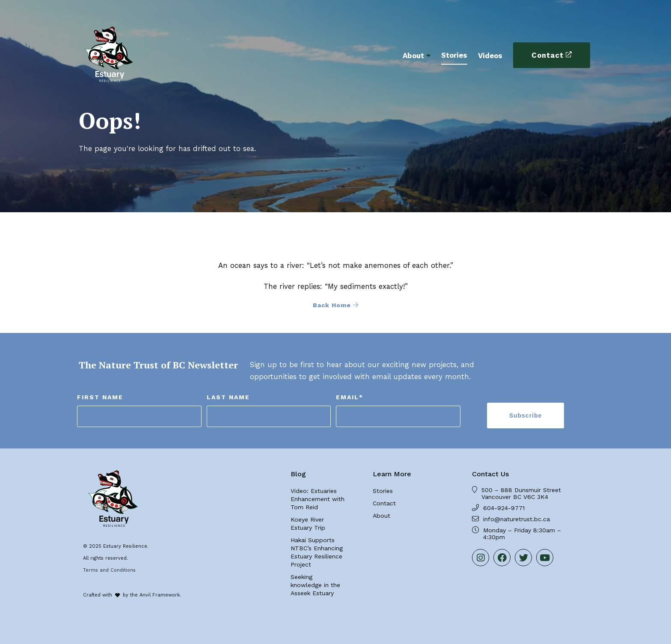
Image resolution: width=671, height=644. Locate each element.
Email (350, 397)
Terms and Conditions (109, 570)
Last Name (228, 397)
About (413, 56)
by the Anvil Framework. (152, 595)
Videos (490, 56)
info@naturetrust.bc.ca (517, 519)
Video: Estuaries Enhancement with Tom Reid (318, 499)
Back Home (336, 305)
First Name (100, 397)
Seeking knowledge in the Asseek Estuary (315, 585)
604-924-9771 (504, 508)
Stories (454, 55)
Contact (548, 55)
